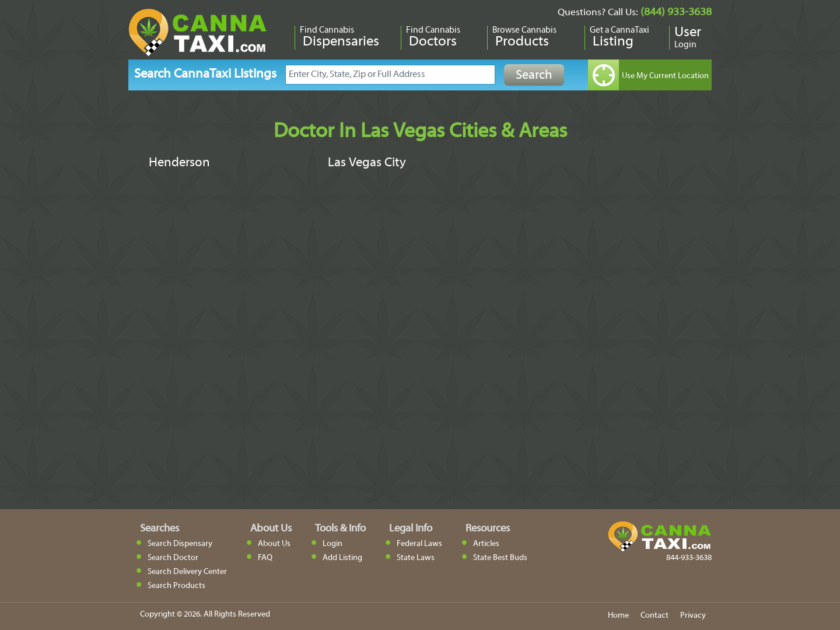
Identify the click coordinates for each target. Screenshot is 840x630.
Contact (654, 616)
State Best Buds (500, 558)
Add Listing (342, 558)
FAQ (265, 558)
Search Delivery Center (187, 572)
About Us (274, 544)
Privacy (693, 616)
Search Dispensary (180, 544)
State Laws (416, 558)
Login (332, 544)
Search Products (176, 586)
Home (618, 616)
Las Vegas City (367, 163)
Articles (486, 544)
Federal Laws (419, 544)
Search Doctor (173, 558)
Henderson (179, 163)
